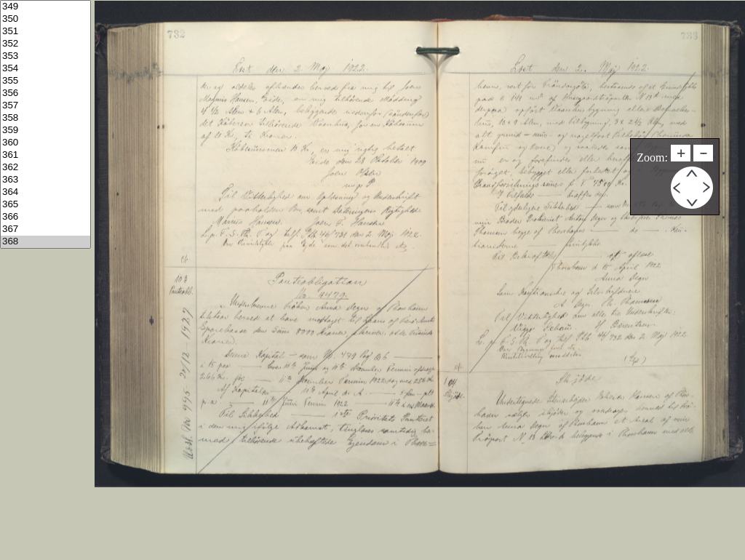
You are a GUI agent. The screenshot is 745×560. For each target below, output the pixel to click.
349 (45, 7)
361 (45, 155)
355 (45, 81)
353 (45, 56)
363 (45, 180)
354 (45, 69)
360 (45, 143)
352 (45, 44)
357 (45, 106)
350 (45, 19)
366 (45, 217)
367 (45, 229)
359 (45, 131)
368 (45, 242)
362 (45, 168)
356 (45, 93)
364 (45, 192)
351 (45, 32)
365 (45, 205)
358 (45, 118)
